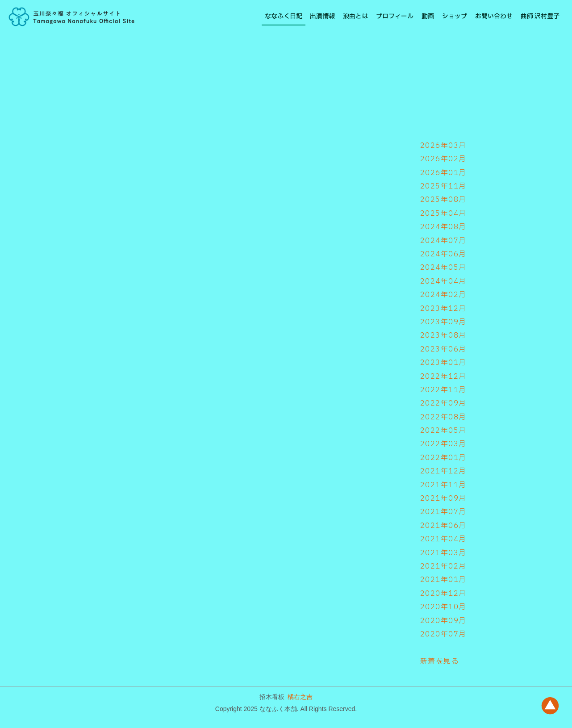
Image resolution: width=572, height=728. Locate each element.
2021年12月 (443, 471)
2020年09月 (443, 621)
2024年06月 (443, 254)
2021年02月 (443, 566)
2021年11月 (443, 485)
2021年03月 (443, 553)
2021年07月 (443, 512)
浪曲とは (355, 16)
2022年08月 (443, 417)
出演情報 (322, 16)
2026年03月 (443, 146)
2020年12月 (443, 594)
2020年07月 (443, 634)
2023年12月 (443, 309)
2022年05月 (443, 431)
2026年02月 (443, 159)
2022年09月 (443, 403)
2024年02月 (443, 295)
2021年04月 (443, 539)
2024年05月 (443, 268)
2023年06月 (443, 349)
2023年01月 (443, 363)
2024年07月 (443, 241)
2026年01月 (443, 173)
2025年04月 (443, 213)
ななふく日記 (284, 16)
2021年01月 (443, 580)
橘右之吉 (300, 697)
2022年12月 (443, 377)
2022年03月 (443, 444)
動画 (428, 16)
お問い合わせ (494, 16)
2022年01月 (443, 458)
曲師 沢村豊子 (540, 16)
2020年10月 (443, 607)
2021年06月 (443, 526)
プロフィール (395, 16)
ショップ (455, 16)
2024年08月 (443, 227)
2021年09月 (443, 498)
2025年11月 (443, 186)
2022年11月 (443, 390)
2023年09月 (443, 322)
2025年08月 (443, 200)
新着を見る (440, 661)
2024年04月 (443, 281)
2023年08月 (443, 335)
